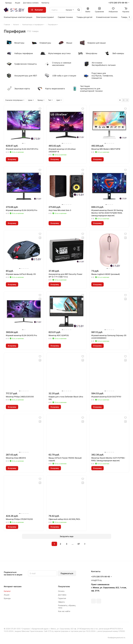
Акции (7, 595)
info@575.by (96, 580)
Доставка (62, 595)
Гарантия (62, 598)
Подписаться (67, 573)
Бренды (7, 598)
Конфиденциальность (117, 637)
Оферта (61, 602)
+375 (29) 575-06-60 (118, 3)
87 (79, 544)
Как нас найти (64, 611)
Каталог (7, 591)
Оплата (61, 591)
